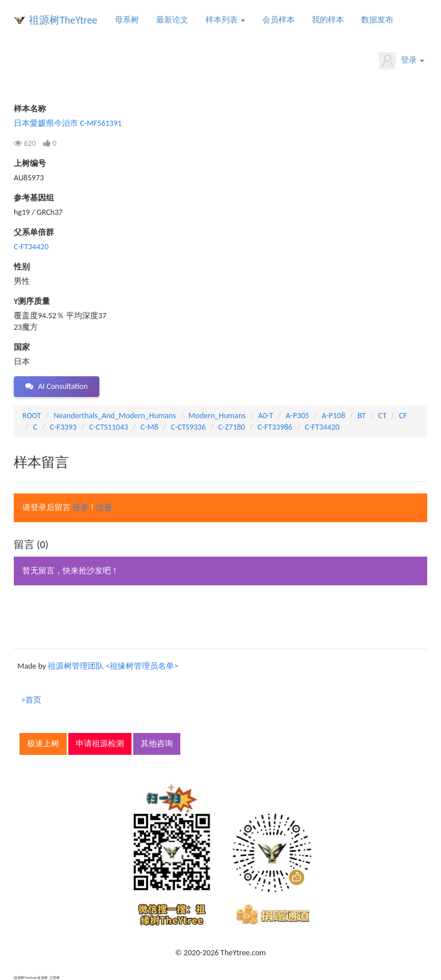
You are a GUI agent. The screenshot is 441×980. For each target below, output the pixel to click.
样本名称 (30, 109)
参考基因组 (34, 198)
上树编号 (30, 163)
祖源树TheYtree (63, 20)
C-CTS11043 (109, 427)
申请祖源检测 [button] (100, 744)
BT (362, 416)
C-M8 (150, 427)
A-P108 (333, 416)
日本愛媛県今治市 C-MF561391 (68, 123)
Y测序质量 (32, 301)
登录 (402, 61)
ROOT (32, 416)
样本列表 (225, 20)
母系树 (127, 20)
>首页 (31, 700)
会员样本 (278, 20)
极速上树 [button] (43, 744)
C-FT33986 (274, 427)
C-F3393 (63, 427)
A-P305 (298, 416)
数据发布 (377, 20)
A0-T (266, 416)
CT (382, 416)
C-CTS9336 (188, 427)
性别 (22, 267)
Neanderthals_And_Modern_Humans (115, 416)
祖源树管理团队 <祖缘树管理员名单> (113, 666)
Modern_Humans (217, 416)
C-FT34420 (31, 247)
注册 (104, 508)
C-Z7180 (232, 427)
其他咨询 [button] (157, 744)
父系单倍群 (34, 232)
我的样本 (328, 20)
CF (403, 416)
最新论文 (172, 20)
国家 (22, 347)
